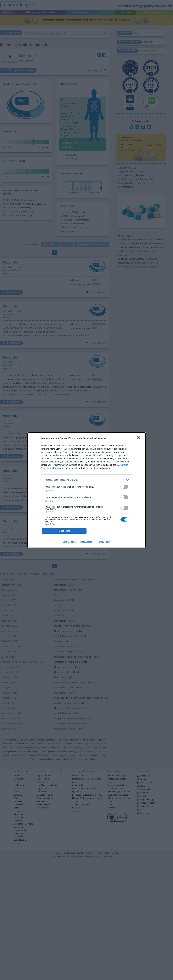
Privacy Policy (104, 542)
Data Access (86, 542)
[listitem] (86, 480)
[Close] (139, 438)
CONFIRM (64, 531)
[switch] (124, 487)
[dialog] (86, 490)
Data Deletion (69, 542)
